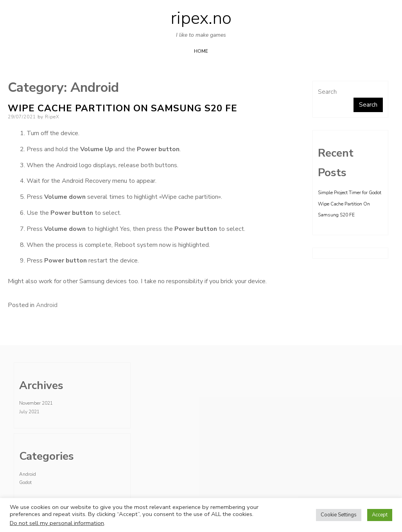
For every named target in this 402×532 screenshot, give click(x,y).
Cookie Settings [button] (339, 515)
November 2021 (36, 403)
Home (201, 51)
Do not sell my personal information (57, 523)
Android (47, 305)
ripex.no (201, 18)
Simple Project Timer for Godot (350, 193)
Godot (25, 482)
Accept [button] (380, 515)
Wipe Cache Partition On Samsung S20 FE (123, 108)
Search (327, 92)
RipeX (52, 117)
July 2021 (29, 412)
